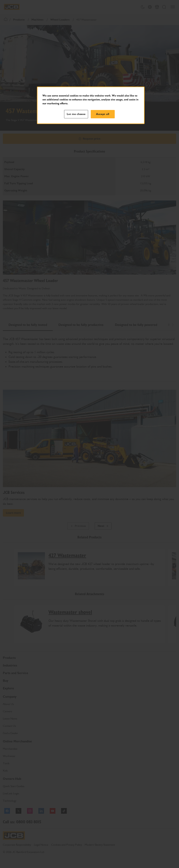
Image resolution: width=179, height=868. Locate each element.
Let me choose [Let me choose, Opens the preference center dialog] (76, 114)
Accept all (103, 114)
